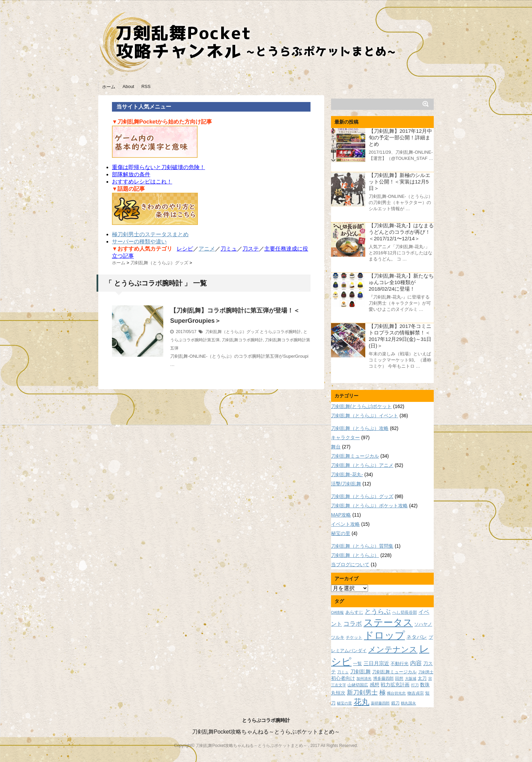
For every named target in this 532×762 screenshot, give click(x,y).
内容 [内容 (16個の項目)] (416, 663)
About (128, 86)
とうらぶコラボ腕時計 (280, 332)
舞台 (336, 447)
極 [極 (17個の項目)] (382, 693)
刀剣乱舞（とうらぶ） (355, 555)
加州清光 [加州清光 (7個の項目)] (364, 678)
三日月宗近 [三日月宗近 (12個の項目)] (376, 663)
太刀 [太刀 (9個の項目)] (422, 678)
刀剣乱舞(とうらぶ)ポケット (361, 406)
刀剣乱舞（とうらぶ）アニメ (362, 465)
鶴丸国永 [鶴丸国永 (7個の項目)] (408, 703)
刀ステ (251, 249)
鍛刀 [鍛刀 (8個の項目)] (395, 703)
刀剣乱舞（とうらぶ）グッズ (232, 332)
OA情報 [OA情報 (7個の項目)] (337, 612)
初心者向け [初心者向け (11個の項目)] (343, 678)
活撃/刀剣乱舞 (346, 484)
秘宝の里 (341, 533)
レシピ (185, 249)
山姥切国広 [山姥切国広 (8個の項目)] (358, 685)
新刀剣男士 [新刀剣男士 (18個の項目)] (362, 692)
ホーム (109, 87)
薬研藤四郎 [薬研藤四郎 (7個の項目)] (380, 703)
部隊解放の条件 (131, 174)
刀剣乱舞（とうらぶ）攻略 (360, 428)
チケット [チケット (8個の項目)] (354, 637)
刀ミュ (229, 249)
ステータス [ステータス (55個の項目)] (388, 623)
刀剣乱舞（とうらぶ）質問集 (362, 546)
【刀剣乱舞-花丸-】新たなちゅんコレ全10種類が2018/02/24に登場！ (401, 282)
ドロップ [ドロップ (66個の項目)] (384, 635)
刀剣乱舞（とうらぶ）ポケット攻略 (369, 506)
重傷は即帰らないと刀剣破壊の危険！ (159, 167)
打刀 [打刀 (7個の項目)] (415, 685)
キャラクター (345, 437)
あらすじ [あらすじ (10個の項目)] (354, 612)
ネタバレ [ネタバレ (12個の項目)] (417, 637)
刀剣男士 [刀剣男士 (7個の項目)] (426, 672)
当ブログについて (350, 564)
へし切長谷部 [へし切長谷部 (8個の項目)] (405, 612)
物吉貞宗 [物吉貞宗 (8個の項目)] (416, 693)
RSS (146, 86)
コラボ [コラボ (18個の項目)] (353, 624)
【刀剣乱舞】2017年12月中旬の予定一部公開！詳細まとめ (400, 137)
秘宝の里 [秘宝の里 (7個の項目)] (344, 703)
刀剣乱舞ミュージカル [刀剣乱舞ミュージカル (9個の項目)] (394, 672)
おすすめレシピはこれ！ (142, 182)
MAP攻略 (341, 515)
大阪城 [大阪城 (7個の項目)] (411, 678)
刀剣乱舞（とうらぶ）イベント (365, 416)
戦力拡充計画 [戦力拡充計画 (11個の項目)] (395, 685)
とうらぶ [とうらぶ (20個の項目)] (378, 612)
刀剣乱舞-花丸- (347, 474)
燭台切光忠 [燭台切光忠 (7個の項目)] (396, 693)
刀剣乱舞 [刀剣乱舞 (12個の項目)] (360, 672)
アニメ (207, 249)
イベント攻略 (345, 524)
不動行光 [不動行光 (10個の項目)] (400, 664)
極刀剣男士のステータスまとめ (150, 234)
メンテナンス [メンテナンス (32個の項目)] (393, 649)
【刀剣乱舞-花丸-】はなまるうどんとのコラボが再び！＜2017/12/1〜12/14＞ (401, 232)
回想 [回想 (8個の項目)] (399, 678)
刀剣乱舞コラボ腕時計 (242, 340)
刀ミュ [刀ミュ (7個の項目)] (343, 672)
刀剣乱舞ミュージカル (355, 456)
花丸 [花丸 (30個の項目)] (362, 702)
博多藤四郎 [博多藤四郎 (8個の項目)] (383, 678)
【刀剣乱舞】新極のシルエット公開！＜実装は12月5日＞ (400, 182)
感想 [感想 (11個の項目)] (375, 685)
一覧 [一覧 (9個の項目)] (357, 664)
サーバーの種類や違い (139, 242)
